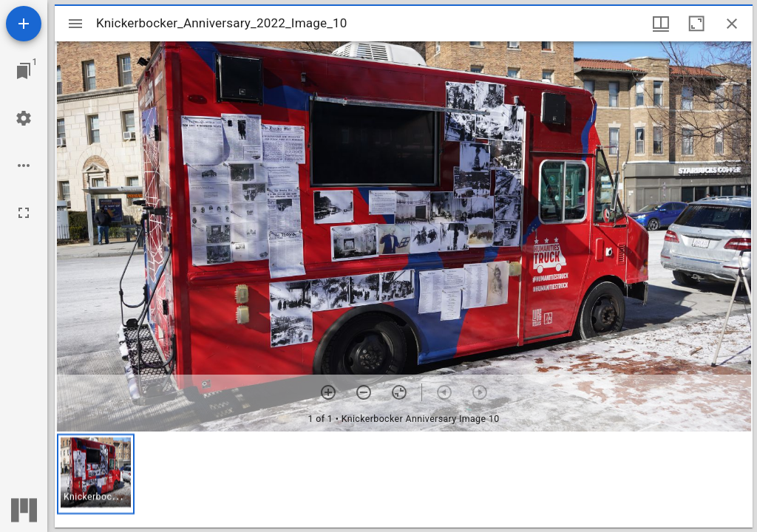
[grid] (404, 480)
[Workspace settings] (24, 118)
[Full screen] (24, 213)
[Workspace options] (24, 166)
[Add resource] (24, 24)
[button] (96, 474)
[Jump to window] (24, 71)
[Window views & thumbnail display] (661, 24)
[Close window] (732, 24)
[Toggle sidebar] (75, 24)
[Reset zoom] (399, 392)
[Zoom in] (328, 392)
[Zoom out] (364, 392)
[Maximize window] (696, 24)
